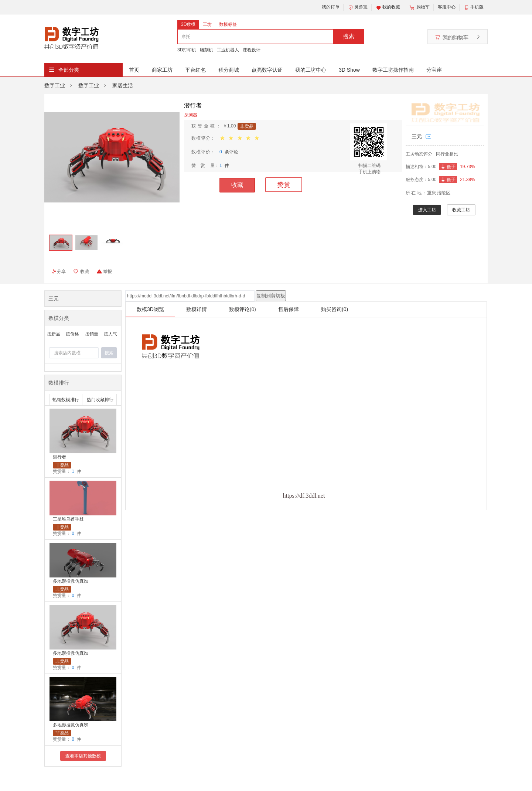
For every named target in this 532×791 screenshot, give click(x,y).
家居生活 (123, 85)
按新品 (54, 334)
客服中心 (447, 7)
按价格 (72, 334)
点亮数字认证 (267, 70)
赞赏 (284, 185)
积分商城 (229, 70)
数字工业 (55, 85)
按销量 (92, 334)
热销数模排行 (66, 400)
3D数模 (188, 24)
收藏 (237, 185)
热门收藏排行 (100, 400)
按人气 (110, 334)
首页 (134, 70)
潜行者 (59, 457)
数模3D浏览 (150, 309)
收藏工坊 (461, 210)
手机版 (477, 7)
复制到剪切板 (271, 296)
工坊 (207, 24)
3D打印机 (187, 50)
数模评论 (243, 309)
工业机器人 (228, 50)
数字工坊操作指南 (393, 70)
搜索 (349, 36)
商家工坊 (162, 70)
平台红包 (195, 70)
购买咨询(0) (335, 309)
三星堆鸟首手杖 (68, 519)
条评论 (229, 152)
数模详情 (197, 309)
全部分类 (69, 70)
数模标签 (228, 24)
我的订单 (331, 7)
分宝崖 (434, 70)
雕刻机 (207, 50)
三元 (417, 136)
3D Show (349, 70)
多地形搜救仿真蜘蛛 (71, 582)
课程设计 (252, 50)
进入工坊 (427, 210)
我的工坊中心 (311, 70)
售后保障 (289, 309)
